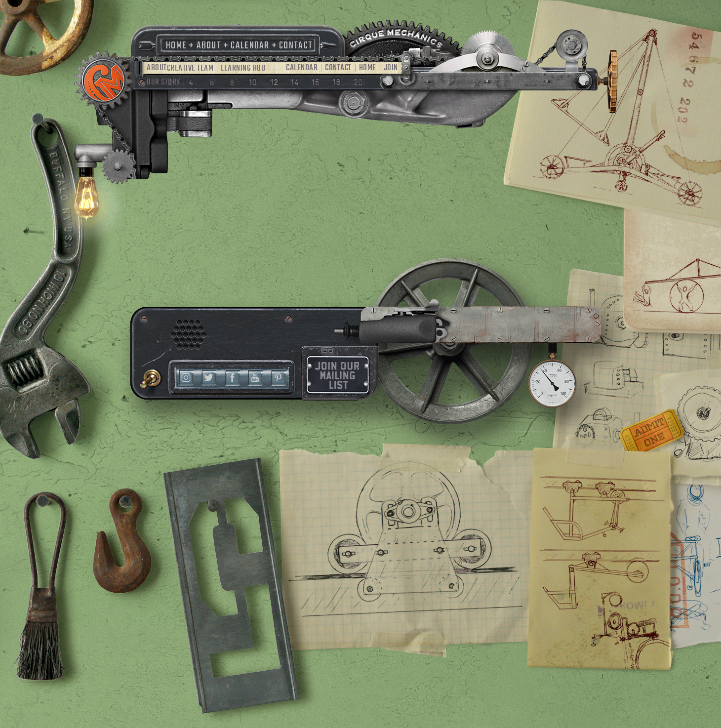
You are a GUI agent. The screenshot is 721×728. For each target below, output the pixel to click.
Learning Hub (243, 68)
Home (176, 46)
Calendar (250, 46)
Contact (296, 46)
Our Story (163, 82)
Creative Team (190, 68)
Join (391, 68)
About (209, 46)
